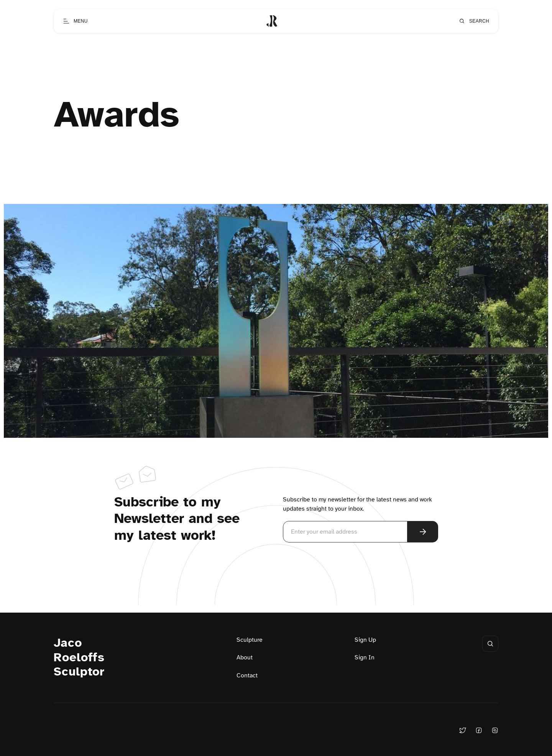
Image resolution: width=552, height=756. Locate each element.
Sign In (365, 657)
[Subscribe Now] (423, 532)
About (245, 657)
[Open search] (474, 21)
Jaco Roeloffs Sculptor (79, 657)
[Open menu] (75, 21)
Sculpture (250, 640)
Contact (247, 675)
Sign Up (365, 640)
